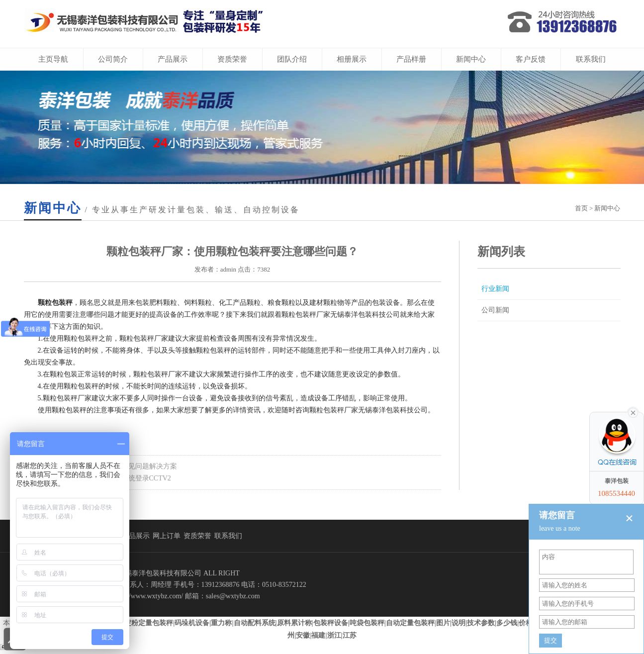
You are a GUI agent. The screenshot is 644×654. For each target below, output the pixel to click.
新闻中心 (471, 59)
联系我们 (591, 59)
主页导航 (53, 59)
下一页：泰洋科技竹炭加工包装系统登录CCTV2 (97, 478)
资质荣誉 (232, 59)
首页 (581, 208)
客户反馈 (531, 59)
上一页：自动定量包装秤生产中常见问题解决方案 (100, 466)
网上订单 (167, 536)
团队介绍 (292, 59)
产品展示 (173, 59)
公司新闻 (495, 310)
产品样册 (411, 59)
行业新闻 (495, 289)
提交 (551, 640)
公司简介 (113, 59)
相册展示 (352, 59)
